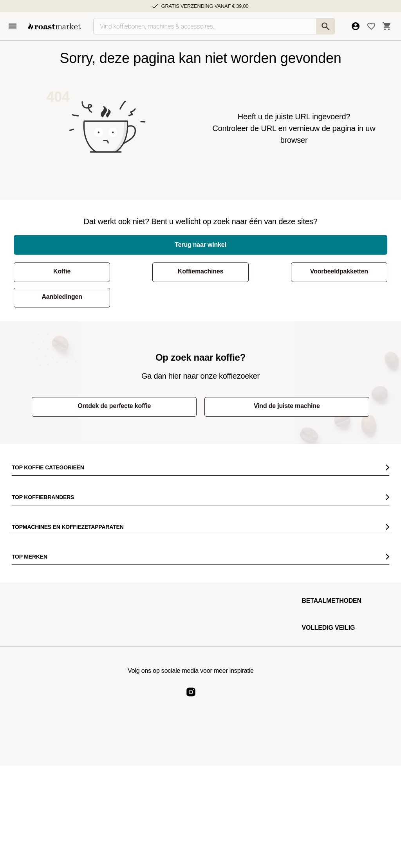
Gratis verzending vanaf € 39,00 (205, 6)
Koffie (57, 271)
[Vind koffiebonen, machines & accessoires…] (214, 26)
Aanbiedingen (344, 271)
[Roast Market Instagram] (191, 673)
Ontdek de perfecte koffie (129, 380)
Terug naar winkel (200, 245)
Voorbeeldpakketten (248, 271)
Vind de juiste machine (273, 380)
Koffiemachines (152, 271)
